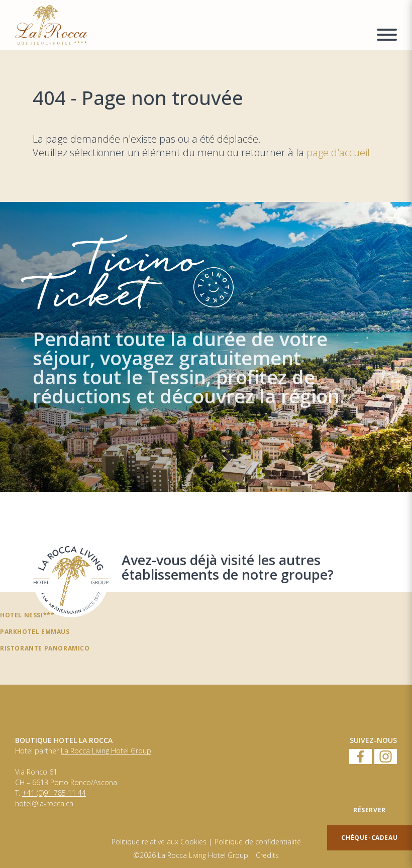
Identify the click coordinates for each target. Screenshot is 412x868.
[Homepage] (190, 25)
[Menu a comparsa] (387, 36)
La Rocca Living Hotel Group (106, 751)
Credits (267, 855)
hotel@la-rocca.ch (44, 804)
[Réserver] (370, 810)
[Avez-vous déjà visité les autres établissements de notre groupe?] (71, 580)
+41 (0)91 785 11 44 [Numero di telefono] (54, 793)
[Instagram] (386, 757)
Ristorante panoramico (45, 648)
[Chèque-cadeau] (370, 838)
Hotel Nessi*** (27, 615)
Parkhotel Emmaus (35, 631)
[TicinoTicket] (206, 347)
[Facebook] (360, 757)
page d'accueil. (339, 152)
